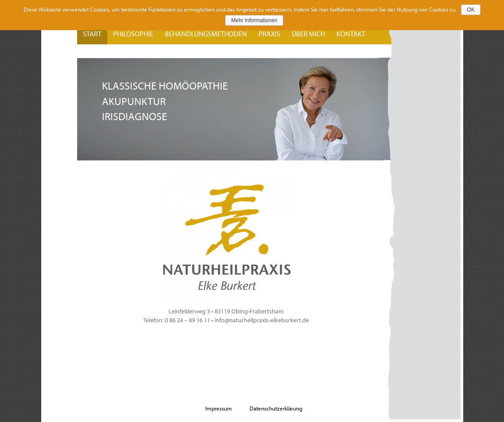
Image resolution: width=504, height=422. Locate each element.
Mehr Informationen (254, 20)
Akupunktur (134, 101)
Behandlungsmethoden (206, 34)
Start (92, 34)
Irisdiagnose (135, 116)
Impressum (219, 408)
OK (471, 10)
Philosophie (133, 34)
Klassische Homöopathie (165, 86)
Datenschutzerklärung (276, 408)
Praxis (269, 34)
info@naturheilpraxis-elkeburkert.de (262, 320)
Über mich (308, 34)
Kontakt (351, 34)
